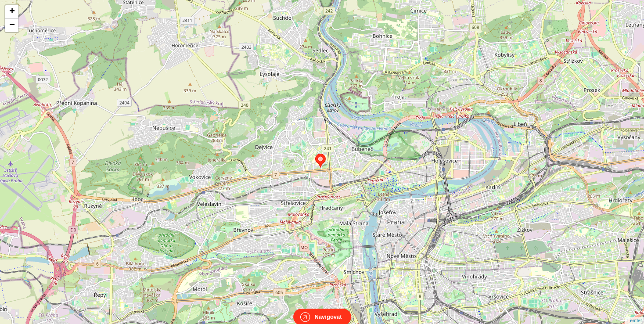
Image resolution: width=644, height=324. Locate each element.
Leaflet (635, 313)
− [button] (12, 25)
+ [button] (12, 12)
